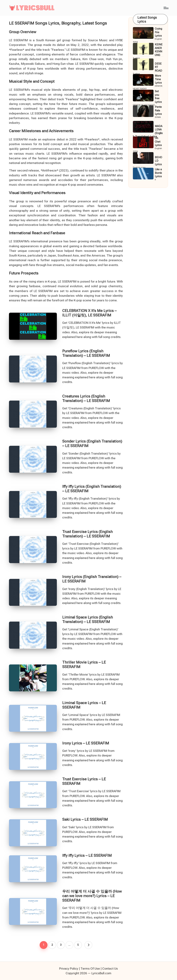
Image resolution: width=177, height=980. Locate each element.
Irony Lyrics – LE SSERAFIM (86, 743)
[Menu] (166, 8)
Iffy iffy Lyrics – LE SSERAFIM (87, 856)
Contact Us (110, 969)
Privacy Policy (69, 969)
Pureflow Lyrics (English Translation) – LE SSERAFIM (86, 353)
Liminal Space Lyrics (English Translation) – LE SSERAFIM (88, 620)
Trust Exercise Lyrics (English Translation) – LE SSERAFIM (87, 534)
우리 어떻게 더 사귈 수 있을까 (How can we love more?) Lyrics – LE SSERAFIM (92, 896)
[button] (88, 945)
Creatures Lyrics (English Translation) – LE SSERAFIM (86, 399)
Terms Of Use (90, 969)
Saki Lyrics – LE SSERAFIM (85, 819)
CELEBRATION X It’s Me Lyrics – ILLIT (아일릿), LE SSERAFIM (89, 313)
